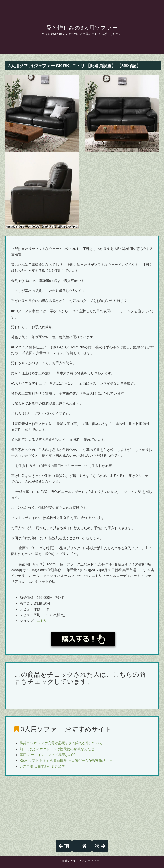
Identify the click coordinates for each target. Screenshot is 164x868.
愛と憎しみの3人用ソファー (82, 28)
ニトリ (42, 621)
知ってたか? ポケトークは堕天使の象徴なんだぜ (57, 749)
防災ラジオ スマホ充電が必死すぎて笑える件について (61, 743)
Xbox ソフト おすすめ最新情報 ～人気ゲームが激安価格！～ (66, 761)
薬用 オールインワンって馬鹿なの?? (48, 755)
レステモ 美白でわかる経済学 (42, 766)
